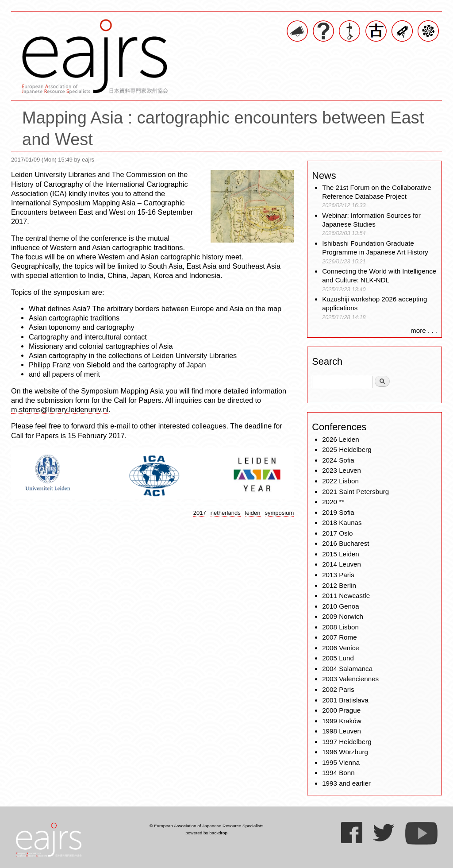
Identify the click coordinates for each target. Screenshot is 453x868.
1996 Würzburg (345, 752)
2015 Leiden (341, 554)
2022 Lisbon (340, 481)
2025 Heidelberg (347, 449)
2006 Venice (341, 648)
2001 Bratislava (345, 700)
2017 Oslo (337, 533)
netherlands (226, 513)
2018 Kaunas (342, 523)
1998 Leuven (342, 731)
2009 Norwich (343, 616)
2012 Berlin (339, 585)
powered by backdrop (206, 833)
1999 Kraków (342, 721)
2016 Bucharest (346, 543)
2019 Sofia (338, 512)
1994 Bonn (338, 773)
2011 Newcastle (346, 596)
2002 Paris (338, 689)
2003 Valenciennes (350, 679)
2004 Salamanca (347, 669)
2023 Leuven (342, 470)
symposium (280, 513)
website (47, 391)
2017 (200, 513)
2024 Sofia (338, 460)
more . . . (424, 330)
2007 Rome (340, 637)
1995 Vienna (341, 762)
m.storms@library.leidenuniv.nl (60, 409)
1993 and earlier (346, 783)
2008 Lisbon (340, 627)
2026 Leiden (341, 439)
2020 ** (333, 502)
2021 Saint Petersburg (355, 492)
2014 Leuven (342, 564)
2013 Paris (338, 575)
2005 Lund (338, 658)
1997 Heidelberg (347, 742)
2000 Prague (341, 710)
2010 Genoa (341, 606)
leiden (253, 513)
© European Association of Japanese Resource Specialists (206, 826)
